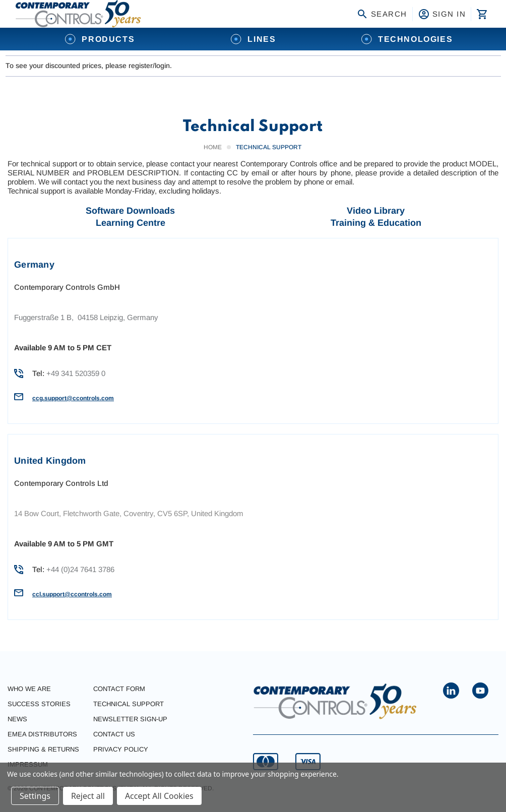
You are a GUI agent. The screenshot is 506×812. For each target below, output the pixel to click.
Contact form (119, 689)
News (17, 719)
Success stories (39, 704)
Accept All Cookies (159, 796)
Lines (253, 39)
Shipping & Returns (43, 749)
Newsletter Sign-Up (130, 719)
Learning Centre (131, 223)
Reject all (88, 796)
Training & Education (376, 223)
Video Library (376, 211)
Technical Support (129, 704)
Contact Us (114, 734)
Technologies (406, 39)
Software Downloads (130, 211)
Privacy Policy (121, 749)
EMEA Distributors (42, 734)
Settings (35, 796)
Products (99, 39)
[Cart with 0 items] (481, 14)
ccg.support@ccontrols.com (73, 398)
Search (382, 14)
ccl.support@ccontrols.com (72, 594)
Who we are (29, 689)
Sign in (442, 14)
